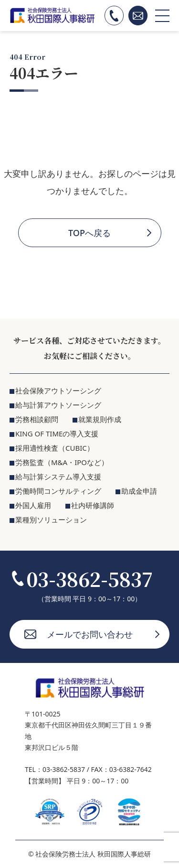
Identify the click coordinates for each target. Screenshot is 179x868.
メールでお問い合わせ (90, 634)
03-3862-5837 (90, 579)
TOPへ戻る (89, 233)
